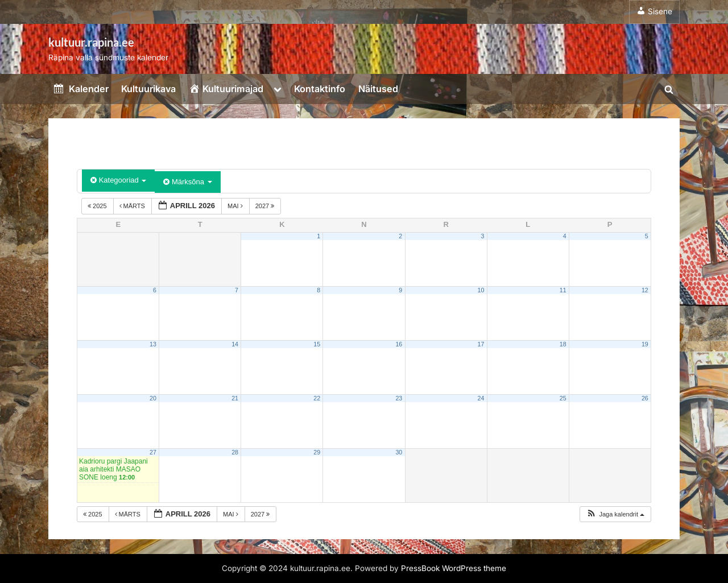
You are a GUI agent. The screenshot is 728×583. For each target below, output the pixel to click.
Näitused (378, 89)
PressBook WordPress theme (454, 568)
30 (399, 452)
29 (317, 452)
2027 (266, 206)
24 (481, 398)
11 (563, 290)
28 (235, 452)
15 (317, 344)
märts (133, 206)
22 (317, 398)
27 (153, 452)
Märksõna (187, 182)
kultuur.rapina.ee (91, 42)
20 (153, 398)
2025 (98, 206)
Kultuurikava (148, 89)
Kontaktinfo (320, 89)
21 (235, 398)
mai (236, 206)
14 (235, 344)
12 (645, 290)
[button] (615, 514)
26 (645, 398)
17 (481, 344)
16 (399, 344)
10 (481, 290)
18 (563, 344)
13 (153, 344)
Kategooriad (118, 180)
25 (563, 398)
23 (399, 398)
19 (645, 344)
